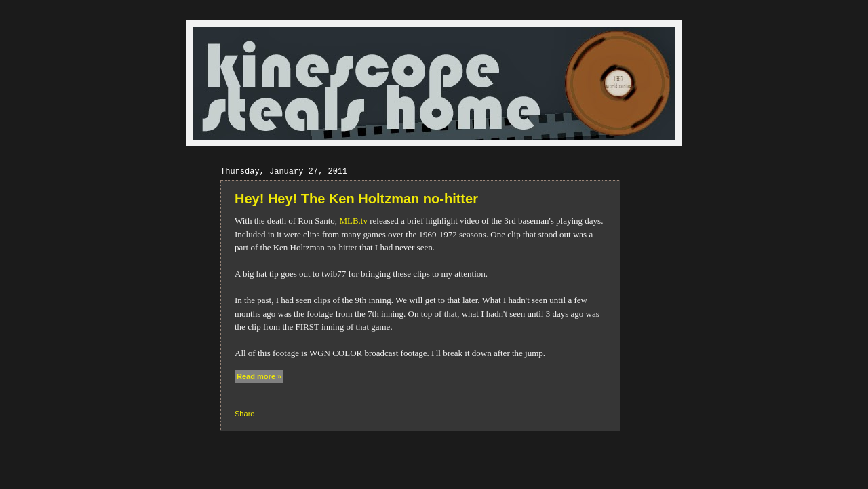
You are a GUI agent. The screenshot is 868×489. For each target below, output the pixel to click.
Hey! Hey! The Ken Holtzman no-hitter (356, 199)
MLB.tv (353, 221)
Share (244, 414)
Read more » (259, 376)
